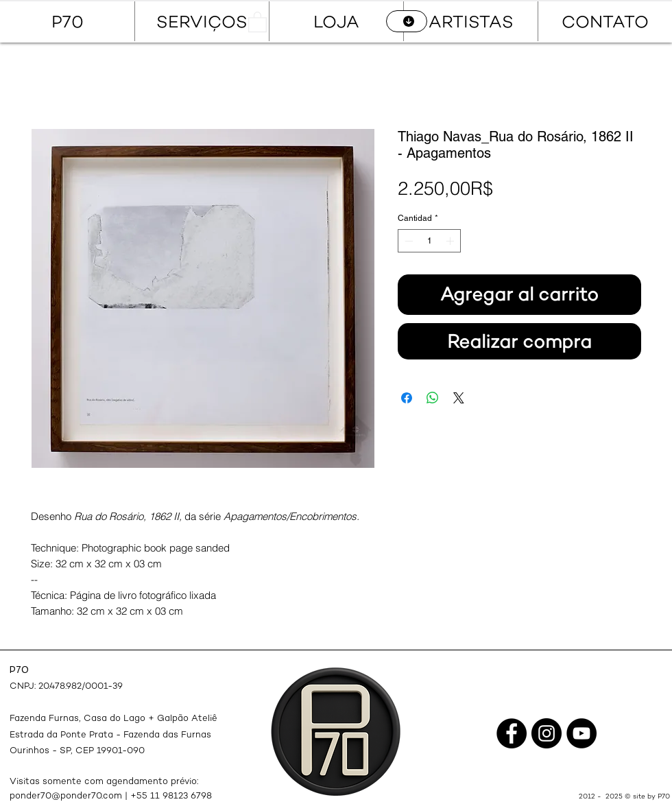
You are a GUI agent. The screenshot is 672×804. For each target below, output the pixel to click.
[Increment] (451, 241)
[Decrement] (407, 241)
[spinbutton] (429, 241)
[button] (257, 21)
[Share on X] (459, 398)
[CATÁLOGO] (407, 21)
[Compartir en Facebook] (407, 398)
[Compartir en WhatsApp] (433, 398)
